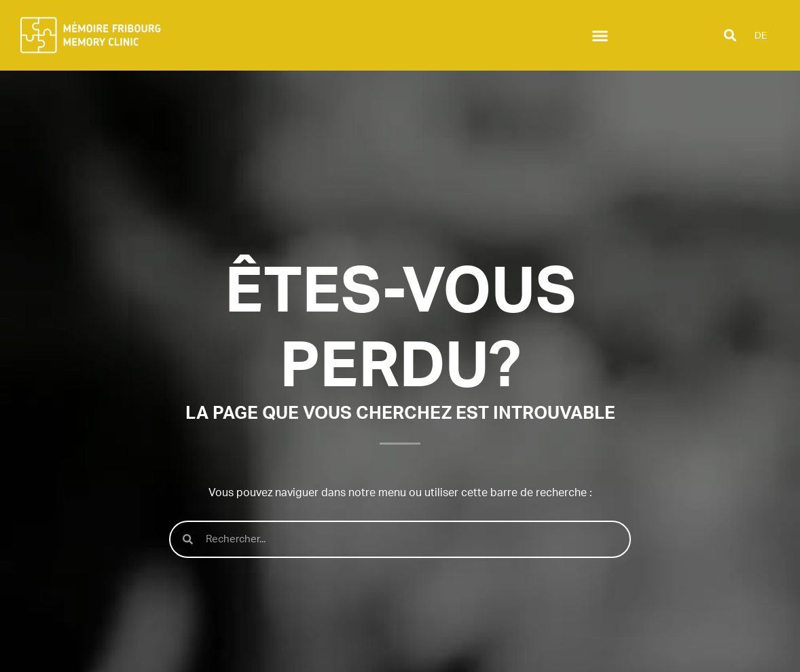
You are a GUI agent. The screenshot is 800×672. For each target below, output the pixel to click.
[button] (600, 35)
